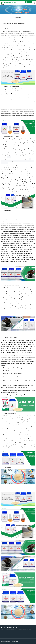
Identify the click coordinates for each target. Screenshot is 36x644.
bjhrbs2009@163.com (10, 3)
